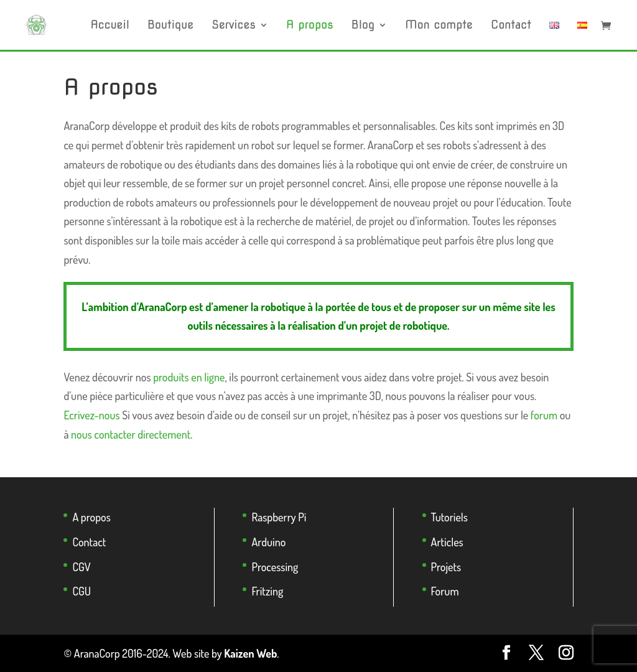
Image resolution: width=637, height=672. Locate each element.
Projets (446, 567)
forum (544, 415)
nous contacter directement (131, 434)
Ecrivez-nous (91, 415)
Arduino (268, 542)
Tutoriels (449, 517)
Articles (447, 542)
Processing (275, 567)
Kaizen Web (250, 653)
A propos (310, 26)
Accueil (110, 26)
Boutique (170, 26)
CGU (81, 591)
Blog (363, 26)
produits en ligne (189, 377)
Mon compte (439, 26)
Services (234, 26)
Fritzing (267, 591)
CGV (81, 567)
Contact (511, 26)
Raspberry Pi (279, 517)
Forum (445, 591)
